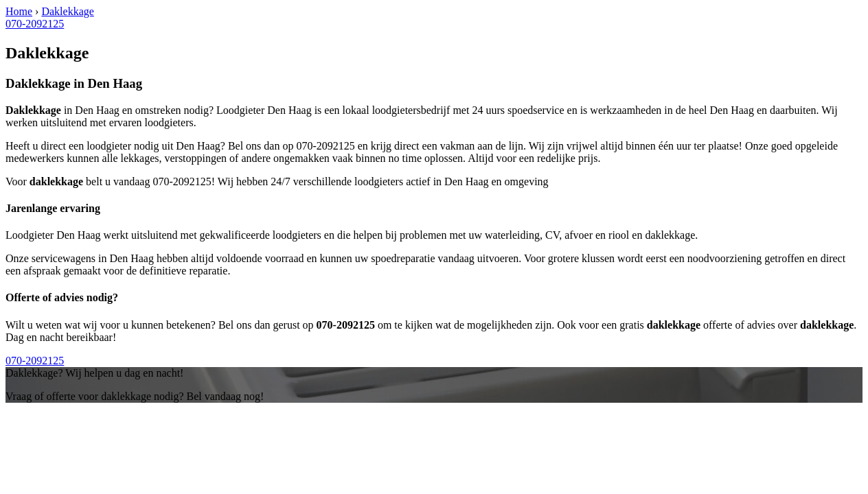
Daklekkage (67, 11)
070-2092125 (35, 24)
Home (19, 11)
